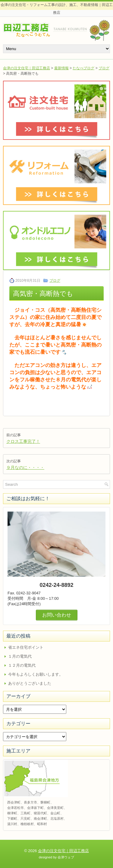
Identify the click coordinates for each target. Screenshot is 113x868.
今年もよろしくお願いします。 (36, 674)
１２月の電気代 (22, 665)
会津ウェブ (66, 857)
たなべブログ (83, 68)
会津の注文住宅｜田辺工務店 (27, 68)
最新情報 (61, 68)
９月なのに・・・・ (25, 467)
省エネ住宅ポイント (26, 647)
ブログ (104, 68)
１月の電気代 (20, 656)
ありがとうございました (30, 683)
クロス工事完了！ (23, 441)
